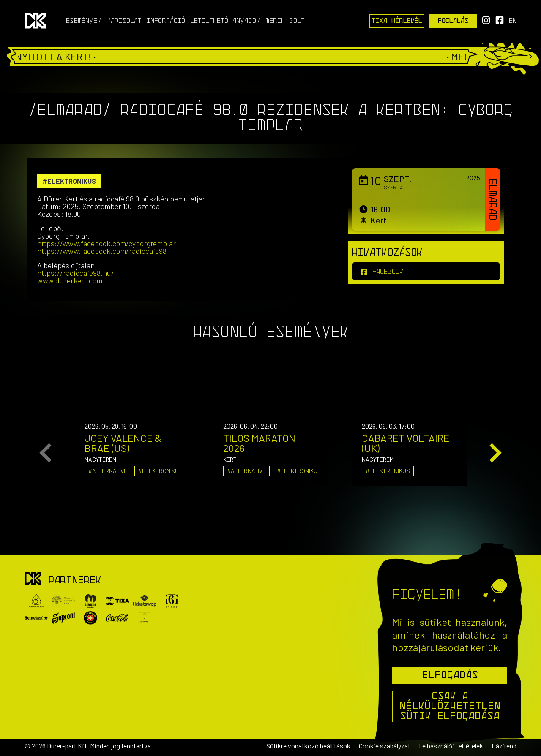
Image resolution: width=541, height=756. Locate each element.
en (513, 21)
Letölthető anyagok (225, 21)
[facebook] (426, 271)
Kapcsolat (124, 21)
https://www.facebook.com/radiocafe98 (102, 251)
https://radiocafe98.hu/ (76, 273)
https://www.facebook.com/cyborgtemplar (107, 243)
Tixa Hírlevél (397, 21)
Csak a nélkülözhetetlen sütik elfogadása (450, 707)
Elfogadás (450, 676)
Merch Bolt (285, 21)
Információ (166, 21)
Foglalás (453, 21)
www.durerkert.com (70, 280)
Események (84, 21)
